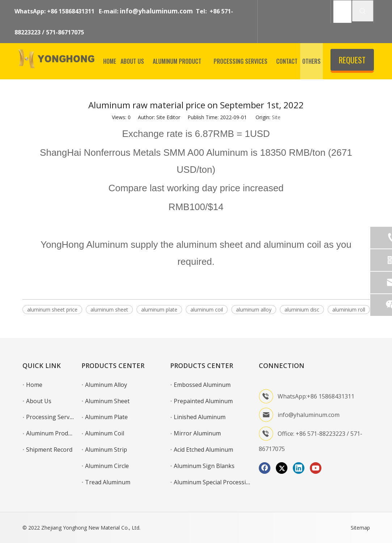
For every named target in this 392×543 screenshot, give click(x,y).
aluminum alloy (254, 310)
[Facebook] (265, 468)
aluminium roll (349, 310)
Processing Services (53, 417)
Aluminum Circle (107, 466)
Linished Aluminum (200, 417)
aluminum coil (207, 310)
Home (34, 385)
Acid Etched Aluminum (203, 450)
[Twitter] (282, 468)
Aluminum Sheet (107, 401)
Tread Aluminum (108, 482)
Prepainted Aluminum (203, 401)
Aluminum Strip (106, 450)
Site (276, 117)
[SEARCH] (343, 12)
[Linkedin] (299, 468)
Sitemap (360, 528)
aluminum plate (159, 310)
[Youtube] (316, 468)
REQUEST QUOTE (352, 62)
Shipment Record (49, 450)
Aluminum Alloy (106, 385)
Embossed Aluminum (202, 385)
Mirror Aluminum (197, 433)
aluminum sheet (109, 310)
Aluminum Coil (105, 433)
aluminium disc (302, 310)
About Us (39, 401)
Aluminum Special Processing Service (224, 482)
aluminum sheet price (52, 310)
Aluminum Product (51, 433)
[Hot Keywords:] (363, 11)
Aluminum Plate (106, 417)
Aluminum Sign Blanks (204, 466)
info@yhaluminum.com (156, 11)
